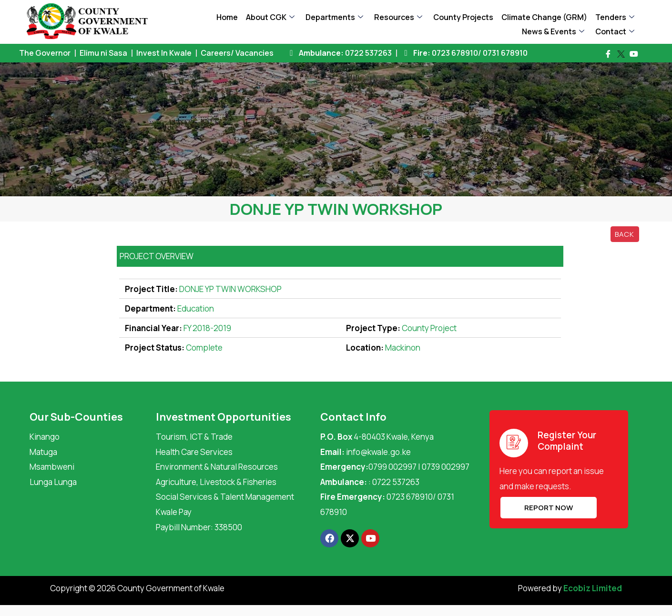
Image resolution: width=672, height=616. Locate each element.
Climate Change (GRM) (544, 17)
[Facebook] (608, 54)
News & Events (553, 31)
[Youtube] (634, 54)
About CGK (270, 17)
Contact (615, 31)
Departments (334, 17)
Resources (398, 17)
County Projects (463, 17)
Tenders (615, 17)
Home (227, 17)
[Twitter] (621, 54)
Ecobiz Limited (593, 588)
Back (625, 234)
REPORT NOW (548, 508)
